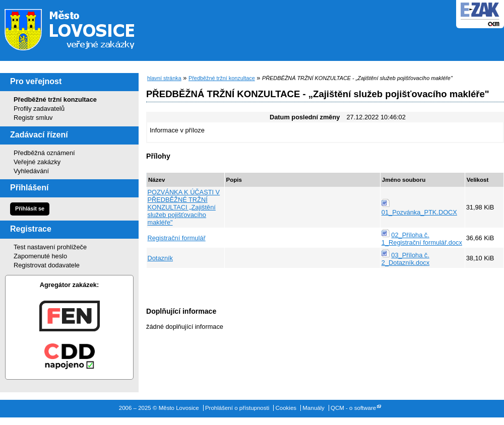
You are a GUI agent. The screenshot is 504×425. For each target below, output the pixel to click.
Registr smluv (33, 118)
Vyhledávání (31, 171)
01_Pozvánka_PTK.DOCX (419, 212)
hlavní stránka (164, 78)
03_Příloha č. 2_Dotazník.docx (405, 259)
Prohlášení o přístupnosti (237, 408)
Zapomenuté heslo (40, 256)
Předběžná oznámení (44, 153)
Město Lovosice (76, 28)
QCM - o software (353, 408)
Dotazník (161, 258)
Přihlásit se (30, 208)
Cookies (286, 408)
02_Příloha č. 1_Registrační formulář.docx (422, 239)
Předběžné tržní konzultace (55, 99)
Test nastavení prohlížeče (50, 247)
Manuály (313, 408)
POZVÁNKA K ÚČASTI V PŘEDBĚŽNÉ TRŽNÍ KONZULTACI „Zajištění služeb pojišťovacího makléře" (184, 207)
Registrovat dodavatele (47, 265)
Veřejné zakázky (37, 162)
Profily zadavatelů (39, 109)
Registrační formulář (177, 238)
